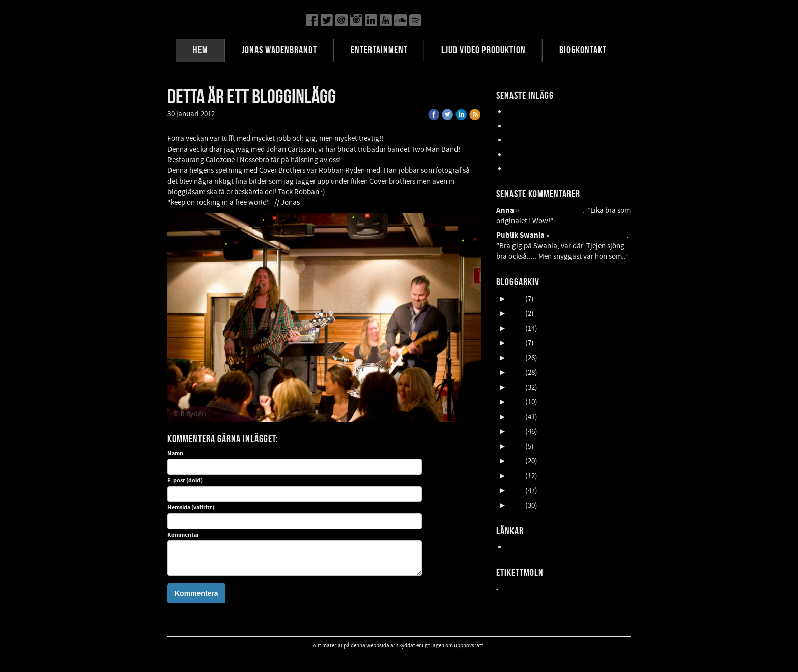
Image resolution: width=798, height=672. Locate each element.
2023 (517, 328)
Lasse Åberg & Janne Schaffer (553, 112)
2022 (517, 343)
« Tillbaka (237, 114)
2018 (517, 402)
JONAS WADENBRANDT (279, 50)
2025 (517, 299)
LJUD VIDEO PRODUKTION (483, 50)
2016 (517, 432)
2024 (517, 314)
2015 (517, 446)
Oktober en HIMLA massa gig (551, 140)
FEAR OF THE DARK (551, 210)
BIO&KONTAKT (583, 50)
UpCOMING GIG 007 (537, 126)
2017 (517, 417)
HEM (201, 50)
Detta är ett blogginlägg (589, 235)
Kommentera (196, 593)
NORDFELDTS (528, 154)
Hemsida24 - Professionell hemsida (561, 547)
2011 (517, 505)
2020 (517, 373)
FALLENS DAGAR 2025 (540, 169)
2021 (517, 358)
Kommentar (183, 535)
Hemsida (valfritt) (191, 508)
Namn (175, 454)
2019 (517, 387)
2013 (517, 476)
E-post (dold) (185, 481)
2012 (517, 491)
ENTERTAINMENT (379, 50)
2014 (517, 461)
